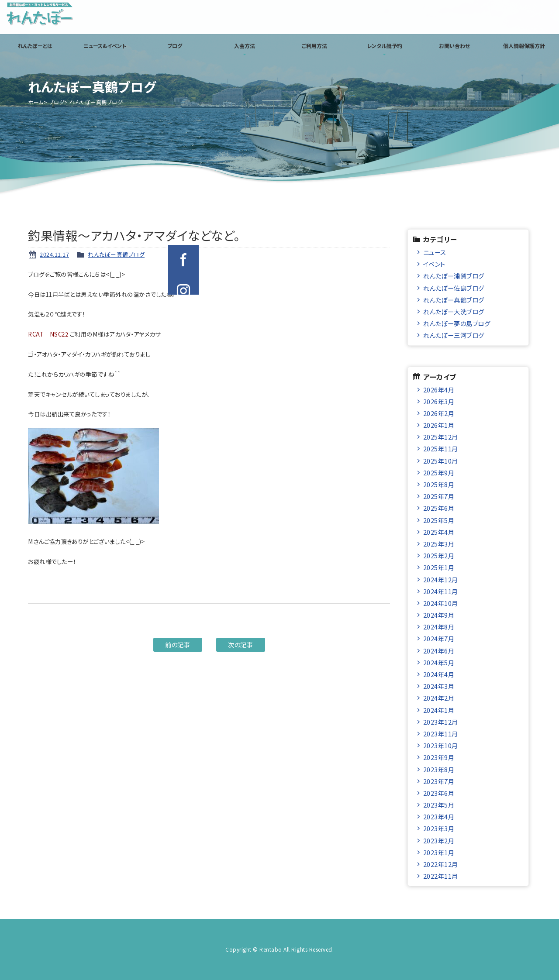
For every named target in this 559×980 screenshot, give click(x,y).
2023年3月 (439, 828)
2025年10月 (441, 461)
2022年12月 (441, 864)
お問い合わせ (454, 46)
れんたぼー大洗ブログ (454, 311)
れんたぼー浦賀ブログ (454, 276)
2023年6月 (439, 793)
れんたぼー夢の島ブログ (457, 323)
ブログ (175, 46)
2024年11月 (441, 591)
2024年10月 (441, 603)
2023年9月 (439, 757)
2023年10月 (441, 745)
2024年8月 (439, 627)
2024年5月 (439, 662)
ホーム (36, 102)
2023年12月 (441, 722)
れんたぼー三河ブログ (454, 335)
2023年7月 (439, 781)
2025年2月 (439, 555)
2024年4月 (439, 674)
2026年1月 (439, 425)
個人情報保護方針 (524, 46)
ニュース (435, 252)
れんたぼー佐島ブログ (454, 288)
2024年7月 (439, 638)
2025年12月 (441, 437)
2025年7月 (439, 496)
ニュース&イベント (105, 46)
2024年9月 (439, 615)
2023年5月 (439, 805)
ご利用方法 (314, 46)
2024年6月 (439, 651)
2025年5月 (439, 520)
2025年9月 (439, 473)
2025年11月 (441, 449)
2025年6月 (439, 508)
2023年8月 (439, 769)
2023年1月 (439, 852)
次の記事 (240, 645)
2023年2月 (439, 841)
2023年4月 (439, 817)
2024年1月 (439, 710)
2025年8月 (439, 484)
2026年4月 (439, 390)
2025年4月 (439, 532)
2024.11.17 (54, 254)
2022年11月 (441, 876)
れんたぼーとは (35, 46)
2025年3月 (439, 544)
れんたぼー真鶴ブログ (116, 254)
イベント (434, 264)
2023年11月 (441, 734)
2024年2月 (439, 698)
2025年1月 (439, 567)
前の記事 (178, 645)
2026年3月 (439, 401)
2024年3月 (439, 686)
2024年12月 (441, 579)
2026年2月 (439, 413)
